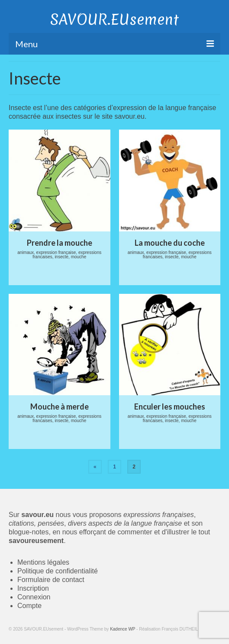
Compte (29, 606)
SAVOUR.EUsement (114, 20)
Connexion (34, 597)
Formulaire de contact (51, 580)
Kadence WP (123, 629)
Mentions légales (43, 562)
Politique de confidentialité (58, 571)
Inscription (33, 588)
